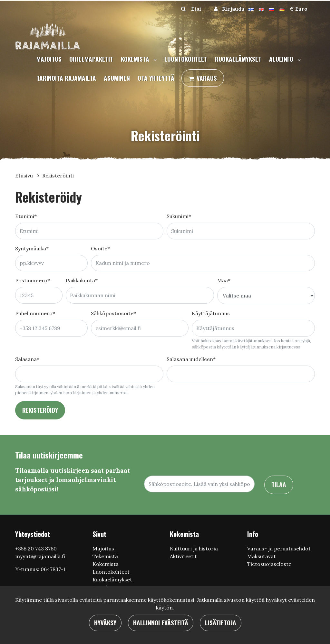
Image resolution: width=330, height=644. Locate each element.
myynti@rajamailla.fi (40, 556)
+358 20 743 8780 (36, 548)
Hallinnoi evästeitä (161, 623)
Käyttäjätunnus (211, 313)
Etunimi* (26, 216)
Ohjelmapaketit (91, 59)
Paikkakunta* (82, 280)
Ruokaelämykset (238, 59)
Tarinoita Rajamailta (66, 78)
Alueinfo (282, 59)
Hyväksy (105, 623)
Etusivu (25, 176)
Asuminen (117, 78)
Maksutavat (262, 556)
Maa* (224, 280)
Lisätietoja (221, 623)
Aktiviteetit (183, 556)
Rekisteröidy (40, 410)
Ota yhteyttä (156, 78)
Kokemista (136, 59)
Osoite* (100, 248)
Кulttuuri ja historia (194, 548)
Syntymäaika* (32, 248)
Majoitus (49, 59)
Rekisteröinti (58, 176)
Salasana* (27, 359)
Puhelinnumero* (35, 313)
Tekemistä (105, 556)
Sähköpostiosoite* (113, 313)
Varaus (207, 78)
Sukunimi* (179, 216)
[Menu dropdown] (154, 60)
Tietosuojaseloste (269, 564)
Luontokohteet (186, 59)
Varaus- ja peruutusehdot (279, 548)
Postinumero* (33, 280)
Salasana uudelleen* (191, 359)
